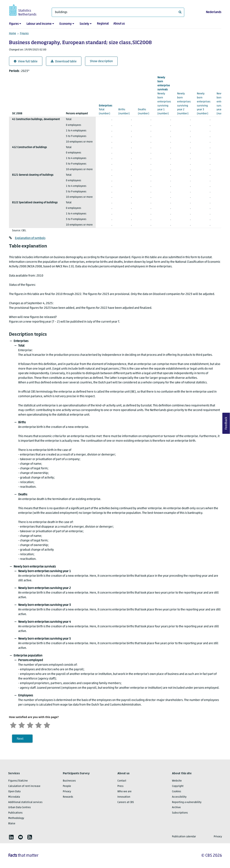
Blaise (12, 824)
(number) (125, 110)
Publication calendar (184, 837)
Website (177, 781)
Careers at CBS (126, 802)
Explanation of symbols (30, 238)
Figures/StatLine (18, 781)
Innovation (124, 797)
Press (120, 786)
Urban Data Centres (20, 807)
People (67, 786)
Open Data (14, 792)
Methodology (16, 818)
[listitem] (11, 837)
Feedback (226, 423)
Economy (65, 24)
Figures (14, 24)
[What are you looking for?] (118, 12)
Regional (103, 24)
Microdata (14, 797)
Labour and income (39, 24)
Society (84, 24)
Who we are (124, 792)
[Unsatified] (22, 725)
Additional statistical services (25, 802)
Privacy (67, 792)
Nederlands (214, 12)
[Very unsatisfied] (13, 725)
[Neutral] (30, 725)
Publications (15, 813)
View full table (26, 61)
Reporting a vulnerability (187, 802)
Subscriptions (180, 813)
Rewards (68, 797)
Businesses (69, 781)
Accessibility (179, 797)
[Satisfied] (38, 725)
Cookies (177, 792)
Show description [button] (101, 61)
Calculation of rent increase (24, 786)
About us (119, 24)
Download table (64, 61)
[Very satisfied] (47, 725)
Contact (122, 781)
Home (13, 33)
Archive (176, 807)
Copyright (178, 786)
